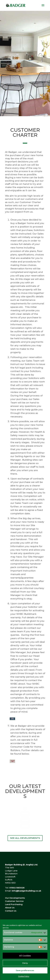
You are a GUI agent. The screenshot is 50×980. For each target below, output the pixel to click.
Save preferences (25, 970)
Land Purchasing (14, 904)
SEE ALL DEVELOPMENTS (25, 838)
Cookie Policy (24, 976)
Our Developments (15, 898)
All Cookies (25, 956)
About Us (10, 908)
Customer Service (14, 901)
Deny (25, 963)
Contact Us (11, 911)
